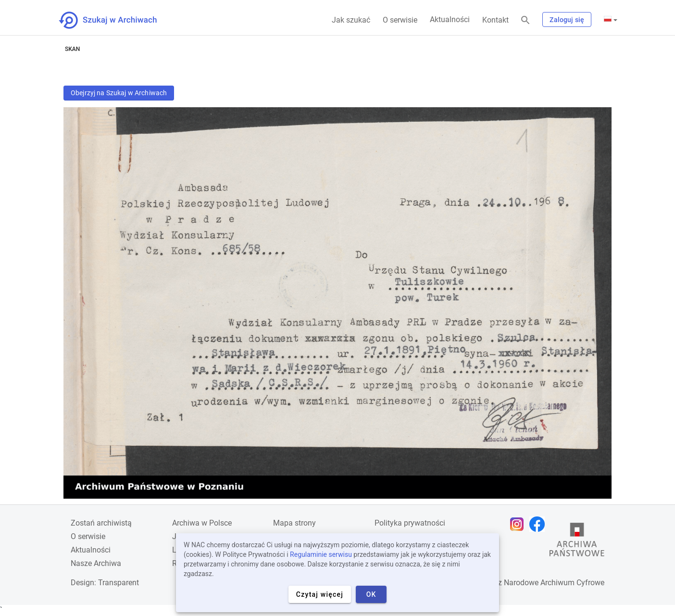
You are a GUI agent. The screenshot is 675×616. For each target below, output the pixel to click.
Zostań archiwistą (101, 523)
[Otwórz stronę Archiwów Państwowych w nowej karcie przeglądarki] (577, 542)
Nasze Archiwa (96, 563)
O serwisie (400, 20)
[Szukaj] (525, 20)
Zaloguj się (567, 20)
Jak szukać (351, 20)
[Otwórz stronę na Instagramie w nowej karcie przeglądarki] (519, 524)
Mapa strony (294, 523)
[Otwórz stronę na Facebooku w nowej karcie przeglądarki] (539, 524)
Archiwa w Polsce (202, 523)
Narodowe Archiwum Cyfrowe (554, 583)
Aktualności (450, 19)
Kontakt (495, 20)
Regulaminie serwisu (321, 554)
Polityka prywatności (410, 523)
